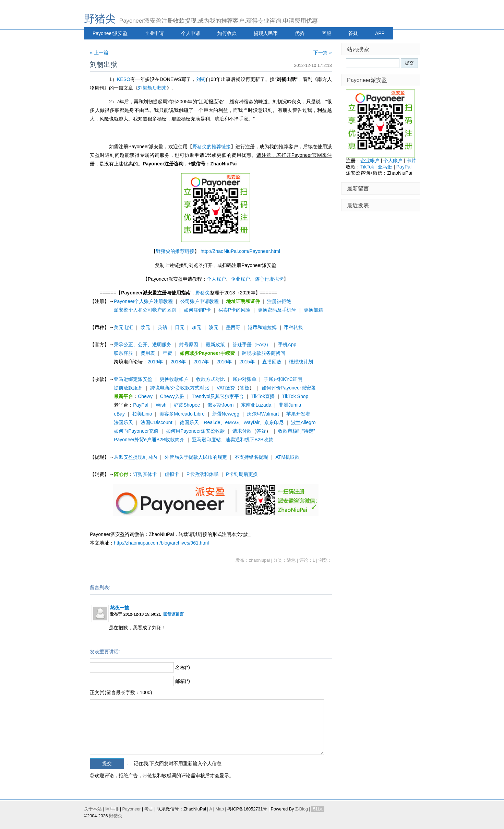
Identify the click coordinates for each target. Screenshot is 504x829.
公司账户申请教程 (200, 301)
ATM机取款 (288, 457)
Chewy (145, 396)
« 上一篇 (99, 52)
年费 (167, 353)
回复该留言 (173, 614)
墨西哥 (233, 327)
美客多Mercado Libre (182, 414)
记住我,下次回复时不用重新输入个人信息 (178, 763)
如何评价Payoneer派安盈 (289, 388)
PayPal (141, 405)
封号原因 (189, 345)
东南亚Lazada (256, 405)
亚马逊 (385, 167)
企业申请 (154, 33)
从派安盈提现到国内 (135, 457)
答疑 (353, 33)
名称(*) (183, 667)
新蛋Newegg (226, 414)
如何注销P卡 (197, 310)
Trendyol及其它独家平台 (218, 396)
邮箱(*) (183, 681)
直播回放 (272, 362)
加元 (196, 327)
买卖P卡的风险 (234, 310)
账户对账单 (244, 379)
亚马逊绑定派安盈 (133, 379)
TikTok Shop (295, 396)
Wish (161, 405)
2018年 (178, 362)
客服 (326, 33)
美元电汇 (123, 327)
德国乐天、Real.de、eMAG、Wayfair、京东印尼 (232, 422)
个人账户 (216, 279)
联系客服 (123, 353)
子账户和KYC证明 (283, 379)
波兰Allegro (303, 422)
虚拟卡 (172, 474)
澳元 (214, 327)
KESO (124, 79)
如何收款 (227, 33)
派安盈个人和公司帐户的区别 (145, 310)
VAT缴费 (226, 388)
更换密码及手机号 (277, 310)
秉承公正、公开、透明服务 (143, 345)
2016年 (224, 362)
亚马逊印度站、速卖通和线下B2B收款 (232, 440)
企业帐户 (370, 161)
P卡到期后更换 (242, 474)
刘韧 (201, 79)
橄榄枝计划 (301, 362)
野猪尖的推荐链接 (212, 147)
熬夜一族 (120, 608)
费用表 (148, 353)
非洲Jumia (290, 405)
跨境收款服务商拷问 (264, 353)
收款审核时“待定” (296, 431)
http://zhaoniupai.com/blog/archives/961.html (161, 543)
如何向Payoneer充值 (136, 431)
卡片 (411, 161)
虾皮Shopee (187, 405)
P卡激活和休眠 (202, 474)
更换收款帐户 (174, 379)
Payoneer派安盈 (110, 33)
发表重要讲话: (105, 652)
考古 (149, 809)
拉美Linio (142, 414)
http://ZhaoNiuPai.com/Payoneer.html (240, 251)
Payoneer (132, 809)
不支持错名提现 (251, 457)
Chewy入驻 (172, 396)
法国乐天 (123, 422)
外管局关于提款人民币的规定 (196, 457)
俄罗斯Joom (220, 405)
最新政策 (215, 345)
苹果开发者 (298, 414)
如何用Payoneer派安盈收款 (195, 431)
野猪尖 (100, 19)
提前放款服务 (128, 388)
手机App (287, 345)
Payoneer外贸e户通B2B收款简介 (149, 440)
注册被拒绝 (279, 301)
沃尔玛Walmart (263, 414)
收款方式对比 (211, 379)
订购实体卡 (145, 474)
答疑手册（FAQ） (252, 345)
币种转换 (293, 327)
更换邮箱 (313, 310)
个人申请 (191, 33)
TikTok (367, 167)
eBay (119, 414)
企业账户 (240, 279)
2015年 (247, 362)
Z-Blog (302, 809)
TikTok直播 (263, 396)
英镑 (163, 327)
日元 (180, 327)
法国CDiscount (157, 422)
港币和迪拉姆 (262, 327)
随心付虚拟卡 (269, 279)
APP (380, 33)
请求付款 (242, 431)
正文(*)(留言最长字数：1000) (121, 692)
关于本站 (93, 809)
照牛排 (112, 809)
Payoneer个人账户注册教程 (143, 301)
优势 (300, 33)
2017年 (201, 362)
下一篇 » (323, 52)
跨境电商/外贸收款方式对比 (180, 388)
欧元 (145, 327)
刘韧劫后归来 (152, 88)
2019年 (155, 362)
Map (220, 809)
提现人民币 (266, 33)
